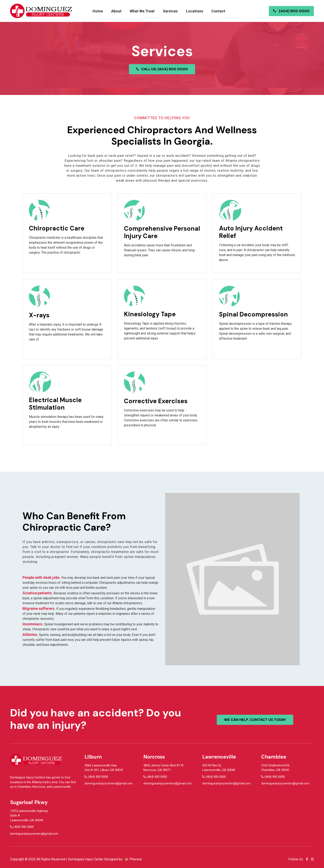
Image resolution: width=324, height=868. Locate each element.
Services (170, 11)
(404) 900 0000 (291, 11)
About (116, 11)
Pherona (136, 859)
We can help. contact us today (256, 720)
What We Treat (142, 11)
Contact (218, 11)
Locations (195, 11)
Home (98, 11)
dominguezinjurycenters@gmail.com (109, 783)
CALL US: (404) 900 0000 (162, 69)
